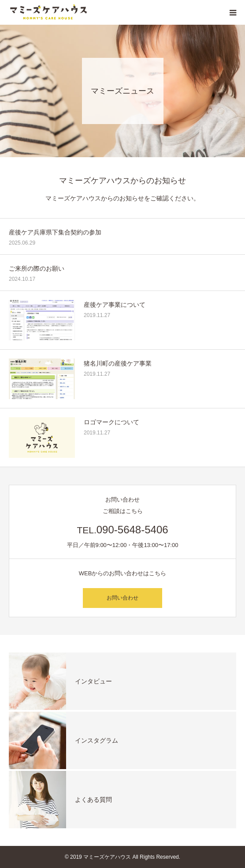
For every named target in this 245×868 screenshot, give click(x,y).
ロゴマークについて (111, 422)
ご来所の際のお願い (37, 268)
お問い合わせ (122, 598)
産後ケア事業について (115, 305)
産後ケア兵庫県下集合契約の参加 (55, 232)
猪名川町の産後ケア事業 (118, 363)
